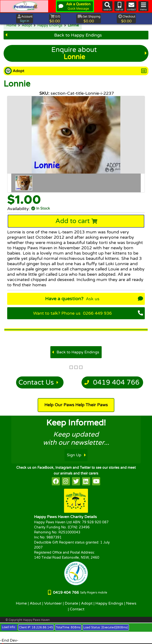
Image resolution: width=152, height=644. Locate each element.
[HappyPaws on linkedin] (86, 481)
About (35, 603)
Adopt (27, 25)
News (131, 603)
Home (11, 25)
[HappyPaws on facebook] (56, 481)
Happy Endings (50, 25)
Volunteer (53, 603)
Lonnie (73, 25)
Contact (77, 609)
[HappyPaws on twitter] (76, 481)
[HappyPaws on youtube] (96, 481)
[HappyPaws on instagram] (66, 481)
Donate (71, 603)
